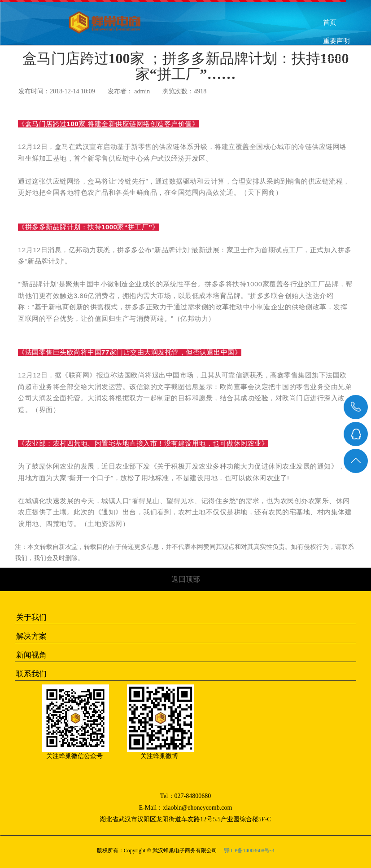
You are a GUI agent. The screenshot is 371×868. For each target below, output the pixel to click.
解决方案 (31, 636)
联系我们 (335, 117)
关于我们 (31, 618)
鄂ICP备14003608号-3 (249, 850)
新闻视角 (31, 655)
